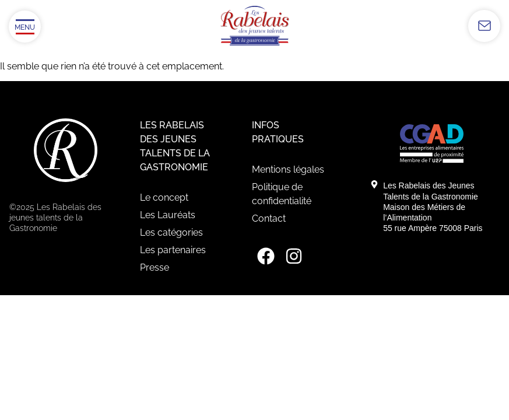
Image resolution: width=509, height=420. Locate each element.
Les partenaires (173, 250)
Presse (155, 267)
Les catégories (171, 232)
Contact (269, 218)
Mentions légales (288, 169)
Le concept (164, 197)
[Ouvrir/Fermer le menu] (25, 27)
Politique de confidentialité (282, 194)
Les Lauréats (168, 215)
